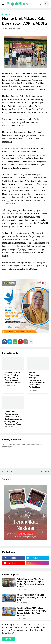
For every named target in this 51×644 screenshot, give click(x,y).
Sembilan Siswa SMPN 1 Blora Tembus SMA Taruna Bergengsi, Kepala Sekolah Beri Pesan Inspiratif (31, 612)
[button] (3, 4)
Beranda (6, 14)
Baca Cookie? (8, 633)
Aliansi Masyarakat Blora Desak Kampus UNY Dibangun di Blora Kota (31, 597)
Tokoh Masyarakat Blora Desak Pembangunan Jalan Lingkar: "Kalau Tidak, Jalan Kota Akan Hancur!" (31, 583)
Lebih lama (42, 471)
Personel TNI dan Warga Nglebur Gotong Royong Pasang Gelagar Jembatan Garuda (13, 377)
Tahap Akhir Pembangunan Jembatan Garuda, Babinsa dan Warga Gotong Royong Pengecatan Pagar (13, 418)
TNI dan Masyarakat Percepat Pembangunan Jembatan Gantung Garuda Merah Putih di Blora (38, 380)
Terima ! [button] (9, 639)
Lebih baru (8, 471)
